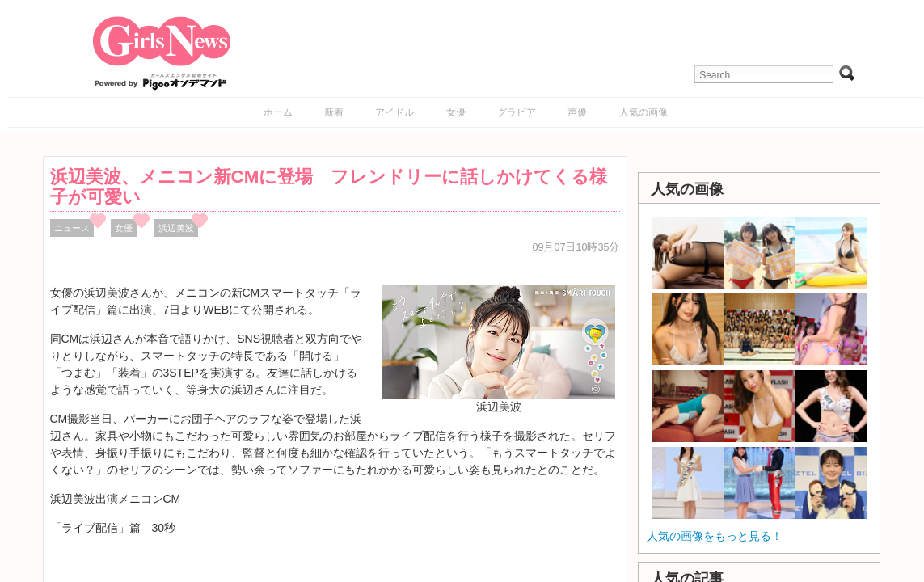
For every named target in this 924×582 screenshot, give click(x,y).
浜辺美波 (176, 228)
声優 (577, 112)
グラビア (517, 112)
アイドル (394, 112)
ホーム (278, 112)
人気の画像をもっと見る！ (715, 536)
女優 (456, 112)
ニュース (72, 228)
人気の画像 (643, 112)
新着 (334, 112)
